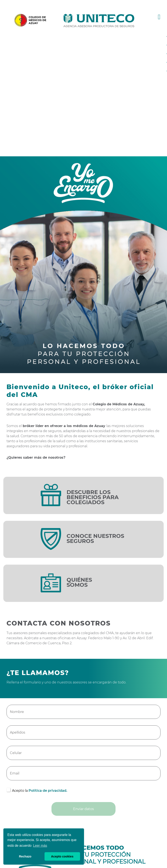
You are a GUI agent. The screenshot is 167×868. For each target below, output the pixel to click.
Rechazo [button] (25, 856)
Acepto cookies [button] (62, 856)
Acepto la (40, 791)
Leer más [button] (40, 846)
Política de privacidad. (48, 791)
